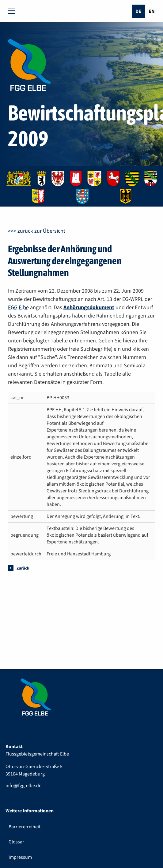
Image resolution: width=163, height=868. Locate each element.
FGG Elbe (18, 308)
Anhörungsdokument (89, 308)
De (138, 11)
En (152, 11)
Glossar (16, 842)
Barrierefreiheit (25, 827)
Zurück (23, 568)
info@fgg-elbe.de (23, 786)
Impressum (20, 857)
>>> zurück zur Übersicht (37, 231)
